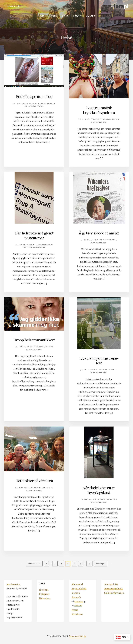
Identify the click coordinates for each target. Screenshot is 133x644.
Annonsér (77, 596)
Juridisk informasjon (114, 592)
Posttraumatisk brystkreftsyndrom (99, 110)
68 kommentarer (34, 106)
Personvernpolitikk (114, 587)
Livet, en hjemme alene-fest (99, 360)
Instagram (44, 593)
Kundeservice (14, 583)
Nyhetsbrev (45, 597)
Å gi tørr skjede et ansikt (99, 233)
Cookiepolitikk (111, 583)
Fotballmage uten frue (34, 96)
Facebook (44, 589)
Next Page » (100, 564)
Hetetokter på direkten (34, 480)
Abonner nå (78, 583)
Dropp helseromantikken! (34, 340)
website (78, 604)
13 (90, 563)
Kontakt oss (77, 613)
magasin (79, 600)
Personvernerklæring (77, 635)
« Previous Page (34, 564)
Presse (75, 609)
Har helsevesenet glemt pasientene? (34, 235)
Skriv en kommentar (34, 247)
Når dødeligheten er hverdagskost (99, 489)
